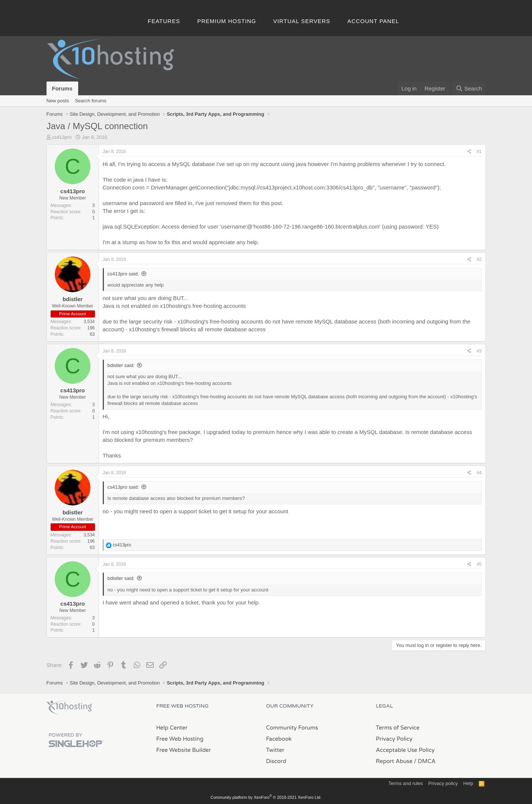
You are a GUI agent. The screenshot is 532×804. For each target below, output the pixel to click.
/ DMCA (425, 761)
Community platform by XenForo (266, 797)
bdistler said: (121, 365)
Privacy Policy (394, 739)
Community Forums (292, 728)
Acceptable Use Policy (405, 750)
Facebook (279, 739)
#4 (479, 473)
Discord (276, 761)
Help (468, 783)
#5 (479, 564)
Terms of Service (398, 728)
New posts (58, 101)
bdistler (73, 299)
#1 (479, 151)
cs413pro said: (123, 274)
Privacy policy (443, 783)
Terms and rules (405, 783)
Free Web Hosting (180, 739)
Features (164, 21)
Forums (62, 88)
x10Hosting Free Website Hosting (69, 708)
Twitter (275, 750)
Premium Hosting (227, 21)
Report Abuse (394, 761)
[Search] (469, 88)
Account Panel (373, 21)
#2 (479, 259)
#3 (479, 351)
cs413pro (62, 137)
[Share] (469, 152)
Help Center (172, 728)
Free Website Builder (184, 750)
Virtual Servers (302, 21)
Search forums (91, 101)
